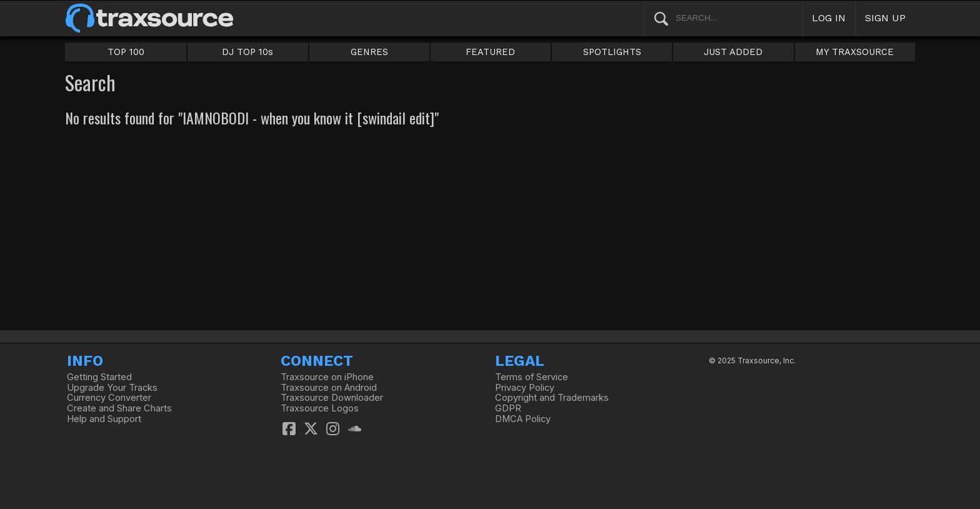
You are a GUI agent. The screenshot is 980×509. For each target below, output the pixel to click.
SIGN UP (885, 18)
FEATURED (490, 52)
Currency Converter (109, 398)
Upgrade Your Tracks (112, 388)
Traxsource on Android (329, 388)
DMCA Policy (523, 419)
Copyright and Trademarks (552, 398)
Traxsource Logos (320, 408)
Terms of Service (532, 377)
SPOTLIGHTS (612, 52)
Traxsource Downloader (332, 398)
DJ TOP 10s (247, 52)
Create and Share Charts (119, 408)
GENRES (369, 52)
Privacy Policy (525, 388)
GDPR (508, 408)
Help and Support (104, 419)
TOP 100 (126, 52)
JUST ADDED (733, 52)
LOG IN (829, 18)
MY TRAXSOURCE (855, 52)
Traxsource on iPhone (327, 377)
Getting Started (99, 377)
